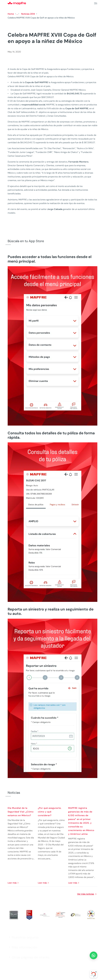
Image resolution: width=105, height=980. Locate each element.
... (17, 14)
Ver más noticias (86, 894)
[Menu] (96, 3)
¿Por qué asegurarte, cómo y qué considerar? (50, 812)
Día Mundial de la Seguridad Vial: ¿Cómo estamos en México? (21, 812)
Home (11, 14)
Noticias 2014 (28, 14)
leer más (12, 883)
